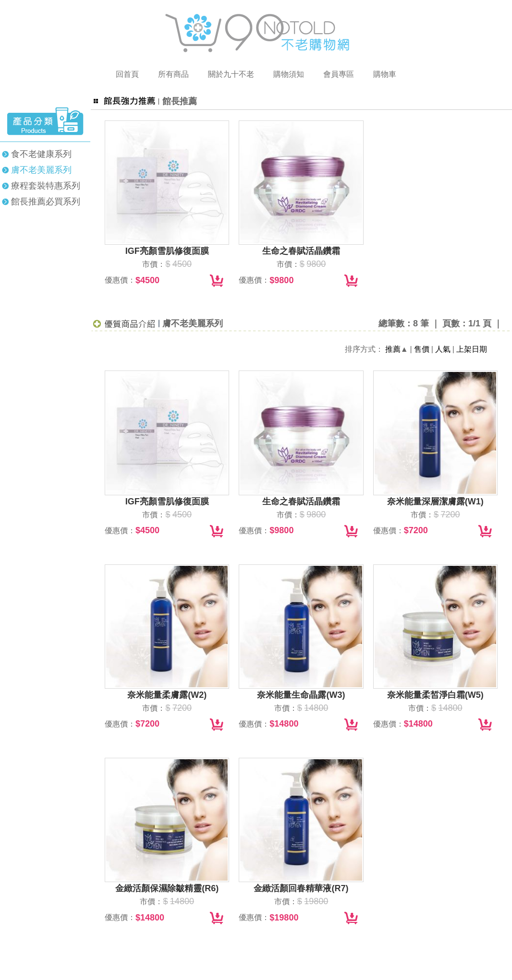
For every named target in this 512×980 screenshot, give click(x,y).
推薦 (393, 349)
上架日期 (472, 349)
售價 (422, 349)
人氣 (443, 349)
